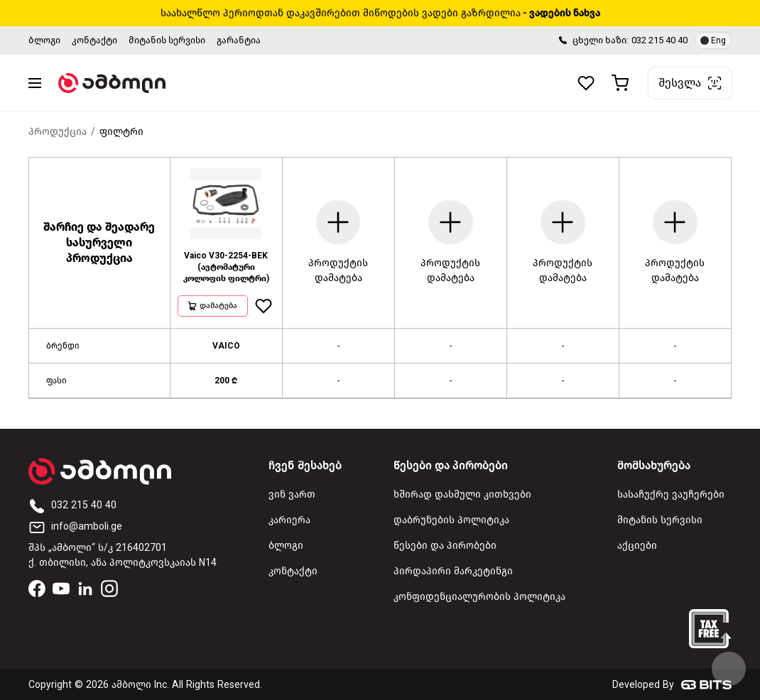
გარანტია (239, 40)
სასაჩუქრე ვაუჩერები (671, 494)
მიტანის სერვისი (167, 40)
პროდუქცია (58, 132)
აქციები (637, 546)
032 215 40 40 (659, 40)
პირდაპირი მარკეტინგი (453, 571)
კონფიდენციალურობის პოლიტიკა (479, 597)
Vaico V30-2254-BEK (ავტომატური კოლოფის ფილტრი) (226, 267)
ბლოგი (44, 40)
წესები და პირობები (445, 546)
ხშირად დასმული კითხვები (462, 494)
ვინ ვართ (292, 494)
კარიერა (289, 520)
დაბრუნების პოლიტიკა (451, 520)
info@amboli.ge (75, 526)
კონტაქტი (94, 40)
